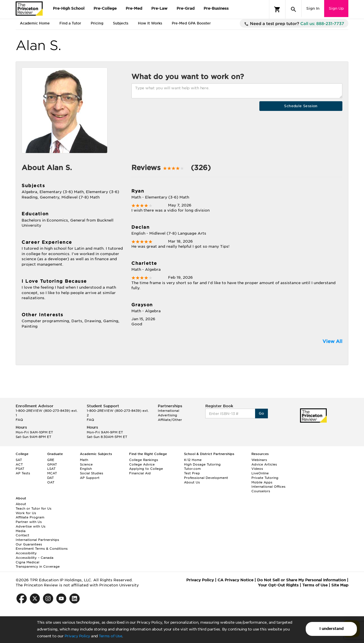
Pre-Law (159, 8)
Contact (22, 535)
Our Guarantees (29, 544)
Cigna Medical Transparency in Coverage (38, 565)
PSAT (20, 469)
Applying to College (146, 469)
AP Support (90, 478)
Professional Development (206, 478)
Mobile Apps (262, 482)
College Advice (142, 464)
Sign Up (336, 8)
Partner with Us (29, 522)
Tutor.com (192, 469)
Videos (257, 469)
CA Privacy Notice (235, 580)
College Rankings (144, 460)
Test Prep (192, 473)
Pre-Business (216, 8)
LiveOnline (260, 473)
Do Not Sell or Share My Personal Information (301, 580)
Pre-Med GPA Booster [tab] (191, 23)
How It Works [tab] (150, 23)
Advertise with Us (31, 526)
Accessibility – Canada (35, 558)
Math (84, 460)
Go (261, 413)
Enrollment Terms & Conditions (42, 549)
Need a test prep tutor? (294, 24)
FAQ (19, 420)
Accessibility (26, 553)
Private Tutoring (265, 478)
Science (86, 464)
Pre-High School (69, 8)
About (21, 504)
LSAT (51, 469)
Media (21, 531)
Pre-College (105, 8)
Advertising (167, 415)
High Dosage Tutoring (202, 464)
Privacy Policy (77, 636)
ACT (19, 464)
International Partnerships (37, 540)
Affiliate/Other (170, 420)
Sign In (313, 8)
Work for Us (26, 513)
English (86, 469)
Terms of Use (110, 636)
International (168, 411)
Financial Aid (140, 473)
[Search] (293, 9)
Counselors (261, 491)
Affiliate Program (30, 517)
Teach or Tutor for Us (34, 508)
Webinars (259, 460)
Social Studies (92, 473)
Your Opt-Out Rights (278, 585)
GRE (51, 460)
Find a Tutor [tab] (70, 23)
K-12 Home (193, 460)
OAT (51, 482)
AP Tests (23, 473)
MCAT (52, 473)
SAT (19, 460)
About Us (192, 482)
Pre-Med (134, 8)
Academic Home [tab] (35, 23)
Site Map (340, 585)
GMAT (52, 464)
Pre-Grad (186, 8)
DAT (50, 478)
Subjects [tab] (121, 23)
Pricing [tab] (97, 23)
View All (332, 341)
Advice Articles (264, 464)
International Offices (268, 487)
